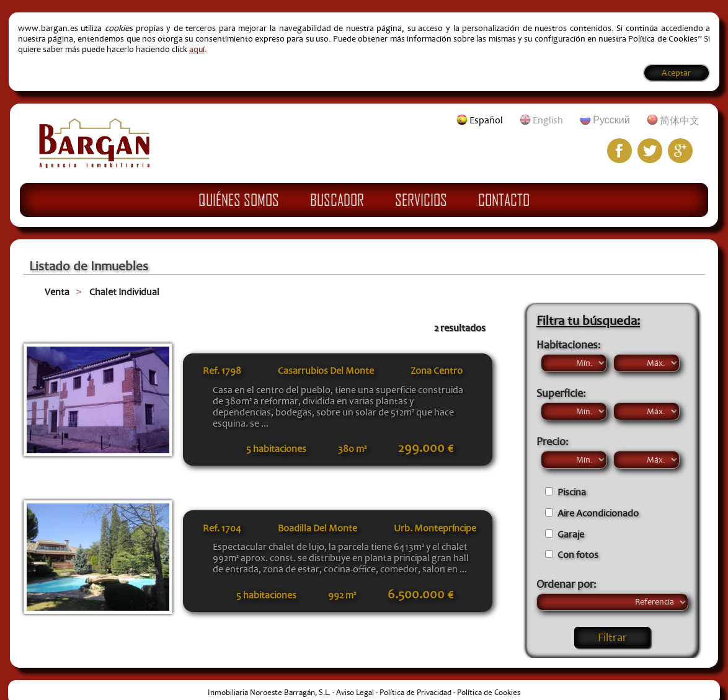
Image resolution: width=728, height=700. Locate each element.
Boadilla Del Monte (317, 528)
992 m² (342, 595)
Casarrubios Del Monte (326, 371)
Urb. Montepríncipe (435, 528)
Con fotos (578, 555)
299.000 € (426, 448)
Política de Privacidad (415, 693)
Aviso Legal (355, 693)
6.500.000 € (420, 595)
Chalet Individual (124, 292)
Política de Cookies (489, 693)
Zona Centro (437, 371)
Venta (57, 292)
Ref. (222, 371)
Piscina (572, 492)
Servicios (421, 200)
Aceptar (676, 73)
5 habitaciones (276, 449)
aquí (197, 49)
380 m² (352, 449)
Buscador (337, 200)
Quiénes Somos (239, 200)
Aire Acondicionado (598, 513)
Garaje (571, 534)
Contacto (504, 200)
